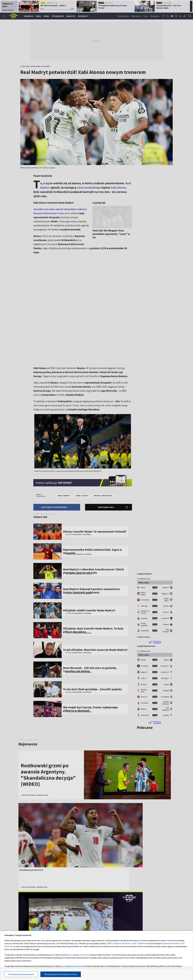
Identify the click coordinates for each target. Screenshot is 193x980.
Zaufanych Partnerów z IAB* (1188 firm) (130, 943)
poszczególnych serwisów (78, 955)
